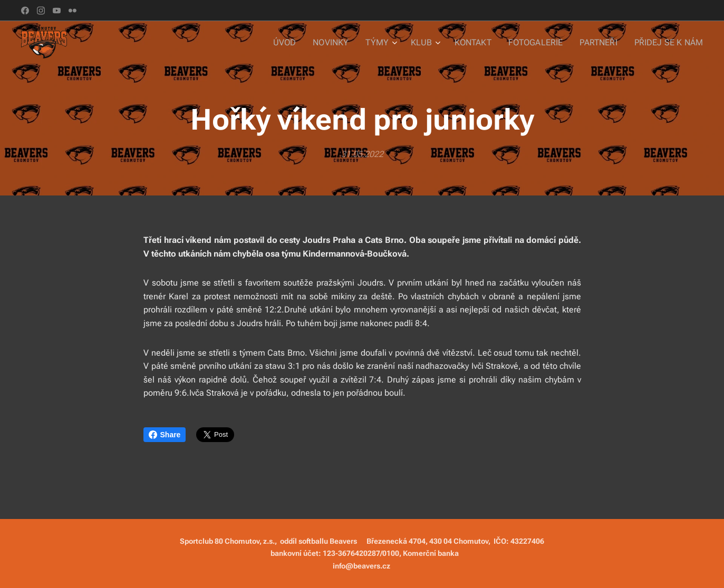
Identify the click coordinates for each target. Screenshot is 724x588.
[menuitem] (304, 43)
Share (165, 435)
